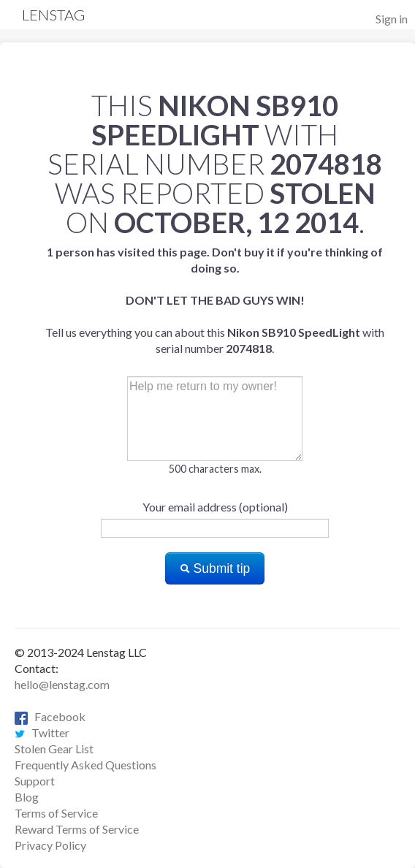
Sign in (392, 19)
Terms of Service (56, 813)
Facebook (50, 716)
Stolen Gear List (54, 749)
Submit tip (215, 568)
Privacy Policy (50, 845)
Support (35, 781)
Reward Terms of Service (77, 829)
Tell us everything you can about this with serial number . (215, 300)
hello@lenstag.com (62, 684)
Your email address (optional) (215, 507)
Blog (27, 797)
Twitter (42, 732)
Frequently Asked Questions (85, 765)
